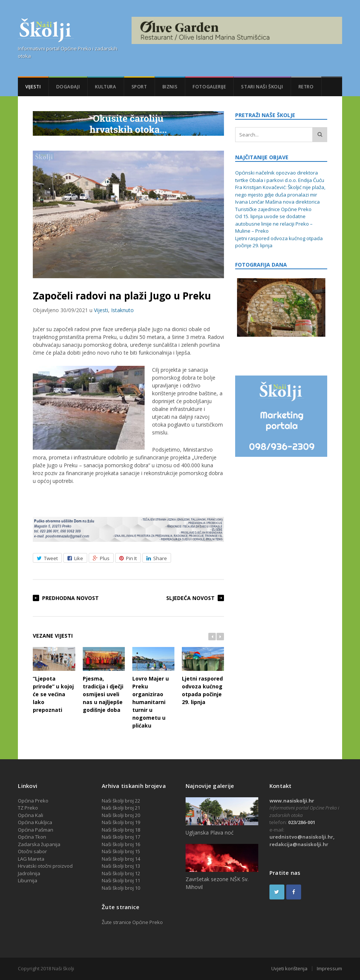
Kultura (105, 87)
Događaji (68, 87)
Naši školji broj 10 (121, 888)
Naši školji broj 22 (121, 801)
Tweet (47, 558)
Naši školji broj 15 (121, 851)
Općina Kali (31, 815)
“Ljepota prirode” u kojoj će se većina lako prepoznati (54, 680)
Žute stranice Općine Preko (132, 922)
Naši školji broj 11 (121, 880)
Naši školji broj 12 (121, 873)
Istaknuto (122, 310)
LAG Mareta (31, 859)
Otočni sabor (32, 851)
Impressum (329, 969)
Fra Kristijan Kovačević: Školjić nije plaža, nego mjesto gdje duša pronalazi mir (280, 191)
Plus (101, 558)
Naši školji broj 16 (121, 844)
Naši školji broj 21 (121, 808)
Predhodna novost (70, 598)
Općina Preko (33, 801)
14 (138, 859)
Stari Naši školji (262, 87)
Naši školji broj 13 (121, 866)
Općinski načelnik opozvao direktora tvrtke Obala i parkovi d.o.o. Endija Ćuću (280, 176)
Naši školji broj (118, 859)
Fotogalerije (209, 87)
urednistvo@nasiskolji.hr (301, 837)
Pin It (128, 558)
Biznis (170, 87)
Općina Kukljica (35, 822)
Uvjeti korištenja (289, 969)
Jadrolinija (29, 873)
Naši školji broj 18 (121, 830)
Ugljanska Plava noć (210, 833)
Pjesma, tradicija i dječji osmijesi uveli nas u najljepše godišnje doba (104, 680)
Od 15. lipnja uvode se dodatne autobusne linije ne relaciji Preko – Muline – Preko (274, 224)
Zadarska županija (39, 844)
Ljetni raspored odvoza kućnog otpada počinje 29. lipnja (203, 676)
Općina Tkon (32, 837)
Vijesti (33, 87)
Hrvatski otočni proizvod (45, 866)
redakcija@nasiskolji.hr (299, 844)
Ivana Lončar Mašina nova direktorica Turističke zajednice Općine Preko (277, 205)
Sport (139, 87)
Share (157, 558)
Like (75, 558)
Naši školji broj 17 (121, 837)
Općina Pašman (36, 830)
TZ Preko (28, 808)
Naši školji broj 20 (121, 815)
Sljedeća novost (190, 598)
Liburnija (28, 880)
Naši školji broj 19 (121, 822)
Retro (306, 87)
